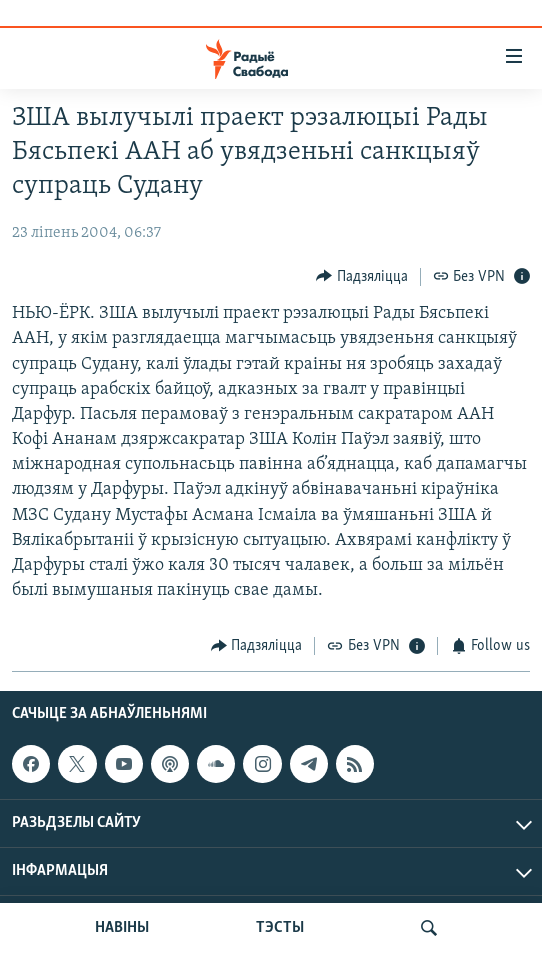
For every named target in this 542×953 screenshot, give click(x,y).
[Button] (362, 276)
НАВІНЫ (122, 928)
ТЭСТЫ (280, 928)
